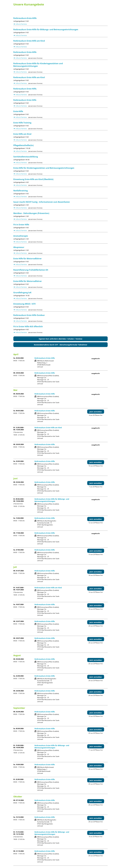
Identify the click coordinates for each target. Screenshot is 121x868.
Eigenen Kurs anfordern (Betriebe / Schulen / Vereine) (60, 339)
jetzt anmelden (96, 412)
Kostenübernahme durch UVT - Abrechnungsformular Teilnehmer (61, 345)
